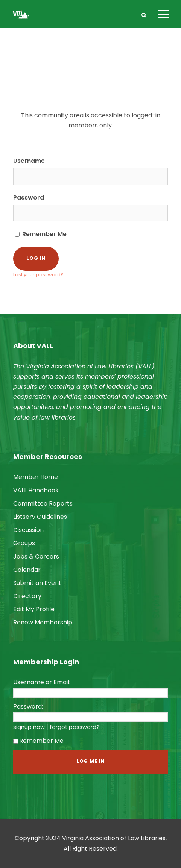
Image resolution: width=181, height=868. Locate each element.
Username (29, 161)
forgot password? (75, 727)
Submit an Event (37, 583)
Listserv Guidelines (40, 517)
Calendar (27, 570)
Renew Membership (43, 622)
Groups (24, 543)
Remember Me (41, 234)
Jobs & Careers (36, 557)
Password (29, 198)
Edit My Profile (34, 609)
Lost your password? (38, 275)
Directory (27, 596)
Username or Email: (42, 682)
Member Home (36, 477)
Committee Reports (43, 504)
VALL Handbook (36, 490)
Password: (28, 707)
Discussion (28, 530)
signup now (29, 727)
